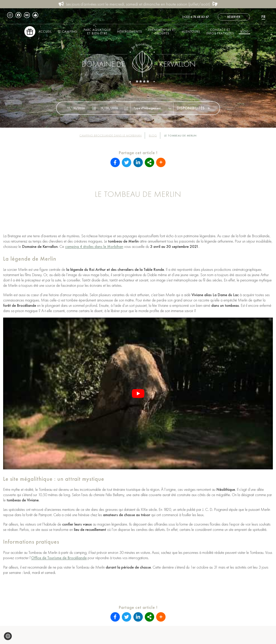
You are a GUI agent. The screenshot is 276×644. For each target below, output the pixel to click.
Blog (245, 32)
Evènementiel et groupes (162, 32)
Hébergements (130, 32)
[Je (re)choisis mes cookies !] (8, 636)
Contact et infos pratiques (220, 32)
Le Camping (68, 32)
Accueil (45, 32)
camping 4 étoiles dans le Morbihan (94, 246)
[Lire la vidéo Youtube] (138, 393)
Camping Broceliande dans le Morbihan (111, 136)
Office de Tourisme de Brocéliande (59, 558)
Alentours (191, 32)
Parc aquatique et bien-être (97, 32)
